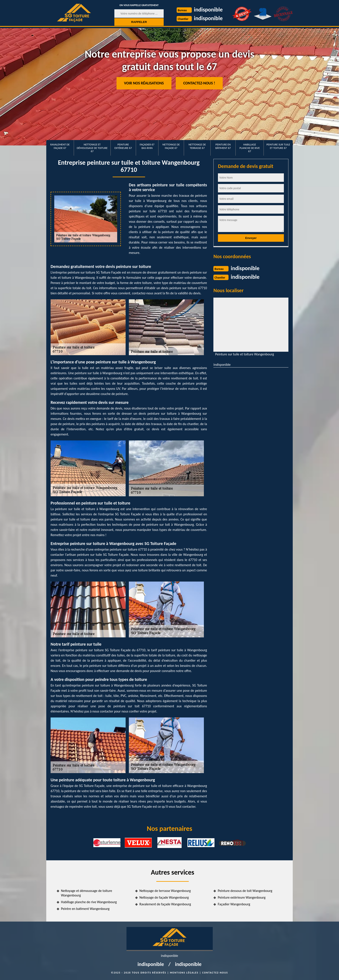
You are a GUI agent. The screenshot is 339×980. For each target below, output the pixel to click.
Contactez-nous (215, 973)
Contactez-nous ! (199, 83)
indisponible (208, 10)
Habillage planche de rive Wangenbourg (89, 902)
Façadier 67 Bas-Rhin (147, 146)
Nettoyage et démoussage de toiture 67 (92, 148)
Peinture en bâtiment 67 (223, 146)
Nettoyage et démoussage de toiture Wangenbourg (87, 893)
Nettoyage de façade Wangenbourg (164, 897)
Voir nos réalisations (144, 83)
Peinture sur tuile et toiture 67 (278, 146)
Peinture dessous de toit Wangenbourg (245, 891)
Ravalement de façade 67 (60, 146)
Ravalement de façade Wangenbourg (165, 904)
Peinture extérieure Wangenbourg (242, 897)
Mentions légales (184, 973)
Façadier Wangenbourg (234, 904)
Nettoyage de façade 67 (171, 146)
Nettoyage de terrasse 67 (197, 146)
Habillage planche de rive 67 (250, 148)
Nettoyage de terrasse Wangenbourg (165, 891)
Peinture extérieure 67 (123, 146)
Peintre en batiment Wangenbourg (85, 909)
